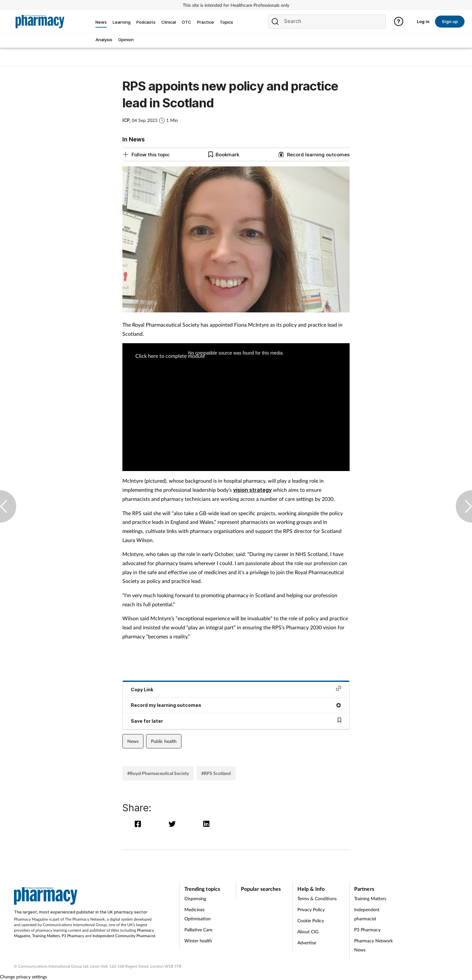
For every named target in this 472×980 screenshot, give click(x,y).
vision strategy (252, 490)
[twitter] (174, 824)
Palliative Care (198, 930)
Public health (164, 741)
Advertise (307, 943)
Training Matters (46, 936)
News (133, 741)
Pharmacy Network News (373, 945)
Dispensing (195, 898)
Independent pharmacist (367, 914)
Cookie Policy (311, 920)
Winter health (198, 941)
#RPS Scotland (216, 773)
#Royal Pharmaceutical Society (158, 773)
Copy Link (236, 689)
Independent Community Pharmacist (124, 936)
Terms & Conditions (317, 898)
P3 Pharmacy (73, 936)
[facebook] (139, 824)
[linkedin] (207, 824)
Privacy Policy (311, 909)
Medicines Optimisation (198, 914)
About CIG (308, 932)
